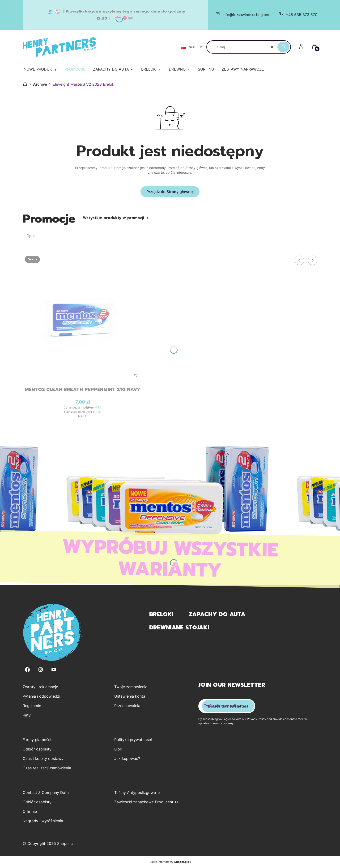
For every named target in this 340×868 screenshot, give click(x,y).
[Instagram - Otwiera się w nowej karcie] (41, 670)
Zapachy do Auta (217, 614)
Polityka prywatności (133, 740)
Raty (27, 715)
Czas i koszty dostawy (43, 758)
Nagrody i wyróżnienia (43, 821)
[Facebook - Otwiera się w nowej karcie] (27, 670)
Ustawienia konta (130, 696)
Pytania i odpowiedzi (41, 696)
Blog (118, 749)
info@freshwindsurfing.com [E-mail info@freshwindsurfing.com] (247, 15)
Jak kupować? (127, 758)
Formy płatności (37, 740)
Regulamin (32, 706)
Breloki (161, 614)
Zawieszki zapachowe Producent (144, 802)
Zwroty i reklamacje (40, 687)
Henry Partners (25, 84)
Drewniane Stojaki (179, 628)
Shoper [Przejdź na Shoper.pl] (64, 843)
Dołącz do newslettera (228, 706)
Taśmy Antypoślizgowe (136, 792)
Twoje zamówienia (131, 687)
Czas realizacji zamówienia (47, 768)
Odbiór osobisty (37, 749)
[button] (283, 47)
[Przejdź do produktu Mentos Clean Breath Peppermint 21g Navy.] (83, 318)
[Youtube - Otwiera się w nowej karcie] (54, 670)
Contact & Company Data (46, 792)
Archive (40, 84)
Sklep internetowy (168, 862)
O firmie (30, 811)
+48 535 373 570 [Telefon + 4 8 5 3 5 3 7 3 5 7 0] (302, 15)
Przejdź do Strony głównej (170, 192)
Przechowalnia (127, 706)
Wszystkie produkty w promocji (116, 218)
